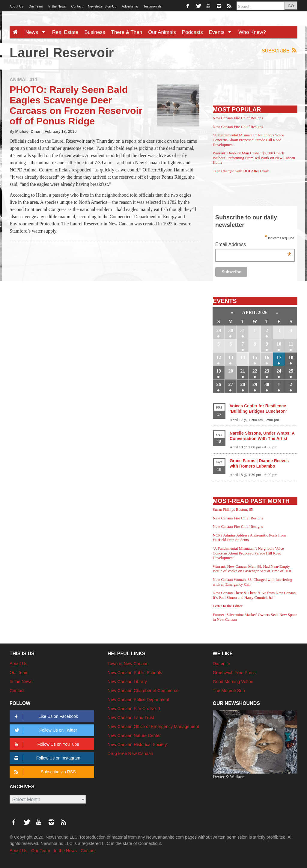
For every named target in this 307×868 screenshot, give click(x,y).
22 (255, 371)
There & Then (127, 32)
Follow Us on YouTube (46, 744)
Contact (77, 6)
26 (219, 384)
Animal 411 (24, 80)
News (37, 32)
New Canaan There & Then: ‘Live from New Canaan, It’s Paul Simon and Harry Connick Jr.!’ (255, 595)
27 (231, 384)
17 (279, 357)
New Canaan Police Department (139, 700)
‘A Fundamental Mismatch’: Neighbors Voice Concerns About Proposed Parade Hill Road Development (248, 140)
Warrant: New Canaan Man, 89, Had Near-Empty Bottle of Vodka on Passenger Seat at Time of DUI (252, 569)
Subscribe (280, 51)
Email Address (253, 245)
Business (95, 32)
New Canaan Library (127, 682)
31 (243, 330)
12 (219, 357)
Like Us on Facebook (45, 716)
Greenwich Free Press (234, 673)
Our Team (36, 6)
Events (222, 32)
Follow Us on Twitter (45, 730)
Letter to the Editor (228, 606)
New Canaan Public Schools (135, 673)
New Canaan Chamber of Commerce (143, 691)
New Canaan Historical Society (137, 745)
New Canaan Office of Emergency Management (153, 727)
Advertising (130, 6)
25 (291, 371)
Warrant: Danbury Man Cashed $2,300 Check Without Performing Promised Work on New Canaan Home (254, 158)
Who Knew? (252, 32)
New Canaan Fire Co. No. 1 (134, 709)
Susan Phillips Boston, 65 (233, 509)
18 (291, 357)
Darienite (222, 664)
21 (243, 371)
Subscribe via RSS (44, 772)
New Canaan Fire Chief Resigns (238, 118)
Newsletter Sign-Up (102, 6)
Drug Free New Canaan (130, 754)
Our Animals (162, 32)
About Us (16, 6)
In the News (57, 6)
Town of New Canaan (128, 664)
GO (291, 6)
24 (279, 371)
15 (255, 357)
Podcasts (192, 32)
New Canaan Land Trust (131, 718)
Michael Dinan (28, 131)
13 (231, 357)
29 (219, 330)
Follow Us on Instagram (46, 758)
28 (243, 384)
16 (267, 357)
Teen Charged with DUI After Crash (241, 171)
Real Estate (65, 32)
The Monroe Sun (229, 691)
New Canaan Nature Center (134, 736)
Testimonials (153, 6)
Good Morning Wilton (233, 682)
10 (279, 344)
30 (231, 330)
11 (291, 344)
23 (267, 371)
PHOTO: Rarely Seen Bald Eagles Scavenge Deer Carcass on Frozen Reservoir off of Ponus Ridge (76, 106)
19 (219, 371)
